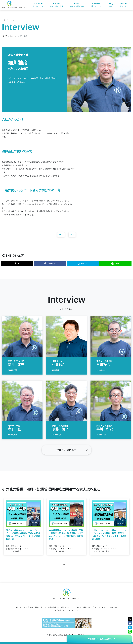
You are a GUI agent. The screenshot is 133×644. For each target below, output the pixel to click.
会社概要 (114, 607)
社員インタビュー (68, 607)
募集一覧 (87, 607)
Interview (14, 36)
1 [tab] (65, 568)
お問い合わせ (60, 610)
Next (72, 237)
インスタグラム (72, 610)
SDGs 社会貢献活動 (52, 607)
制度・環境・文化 (36, 607)
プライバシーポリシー (100, 607)
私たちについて (22, 607)
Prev (61, 237)
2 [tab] (68, 568)
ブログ (79, 607)
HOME (4, 36)
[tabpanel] (23, 529)
